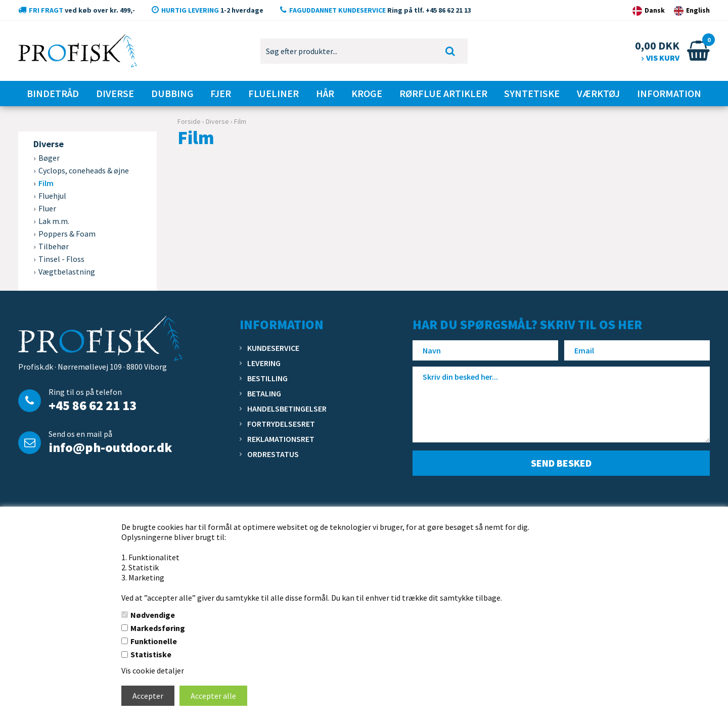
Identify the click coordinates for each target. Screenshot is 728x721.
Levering (264, 363)
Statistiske (151, 654)
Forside (189, 121)
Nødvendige (153, 615)
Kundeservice (273, 348)
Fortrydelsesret (281, 424)
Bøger (49, 158)
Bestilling (267, 378)
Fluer (47, 208)
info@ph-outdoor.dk (110, 447)
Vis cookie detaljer (153, 670)
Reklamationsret (281, 439)
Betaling (264, 393)
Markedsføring (158, 628)
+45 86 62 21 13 (93, 405)
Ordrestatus (273, 454)
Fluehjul (52, 196)
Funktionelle (154, 641)
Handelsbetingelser (287, 409)
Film (46, 183)
